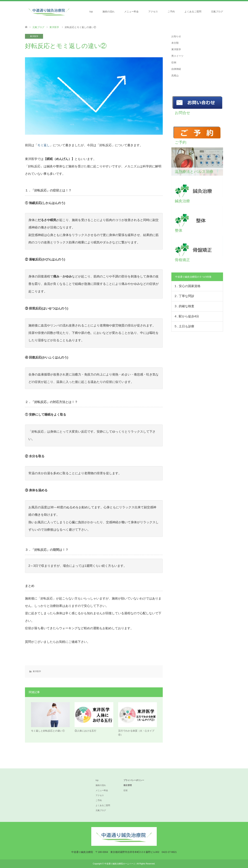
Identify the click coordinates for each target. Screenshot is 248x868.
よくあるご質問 (193, 12)
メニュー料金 (131, 12)
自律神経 (176, 69)
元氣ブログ (217, 12)
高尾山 (175, 76)
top (91, 12)
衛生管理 (128, 785)
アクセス (153, 12)
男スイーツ (177, 56)
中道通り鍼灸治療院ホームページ (120, 864)
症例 (174, 62)
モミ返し (44, 145)
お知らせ (176, 36)
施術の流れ (108, 12)
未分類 (175, 43)
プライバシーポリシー (134, 780)
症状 (126, 790)
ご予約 (171, 12)
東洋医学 (34, 36)
